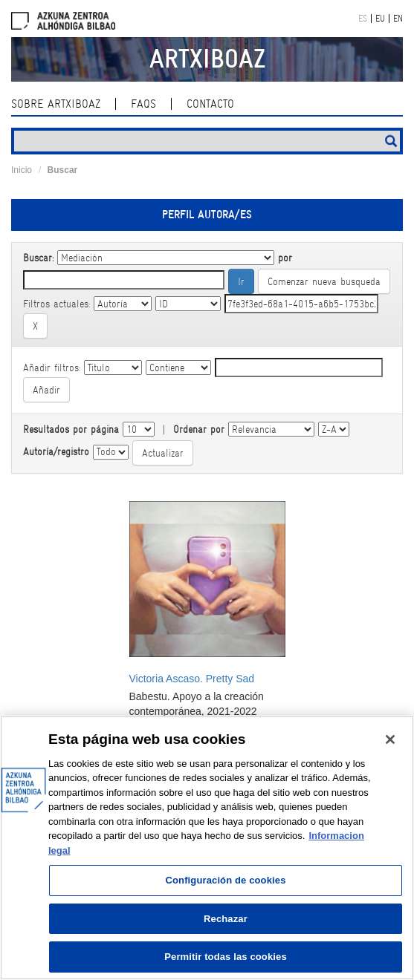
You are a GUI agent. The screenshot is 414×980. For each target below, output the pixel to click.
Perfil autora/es (207, 215)
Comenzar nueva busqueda (324, 281)
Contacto (210, 104)
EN (398, 19)
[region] (207, 848)
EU (380, 19)
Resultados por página (71, 429)
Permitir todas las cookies (226, 957)
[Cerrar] (390, 739)
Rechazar (226, 919)
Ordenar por (199, 429)
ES (363, 19)
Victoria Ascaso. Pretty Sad (192, 679)
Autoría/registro (56, 451)
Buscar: (38, 258)
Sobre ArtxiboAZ (56, 104)
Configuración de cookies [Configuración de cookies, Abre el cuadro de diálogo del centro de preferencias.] (225, 880)
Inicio (22, 170)
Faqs (143, 104)
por (285, 258)
